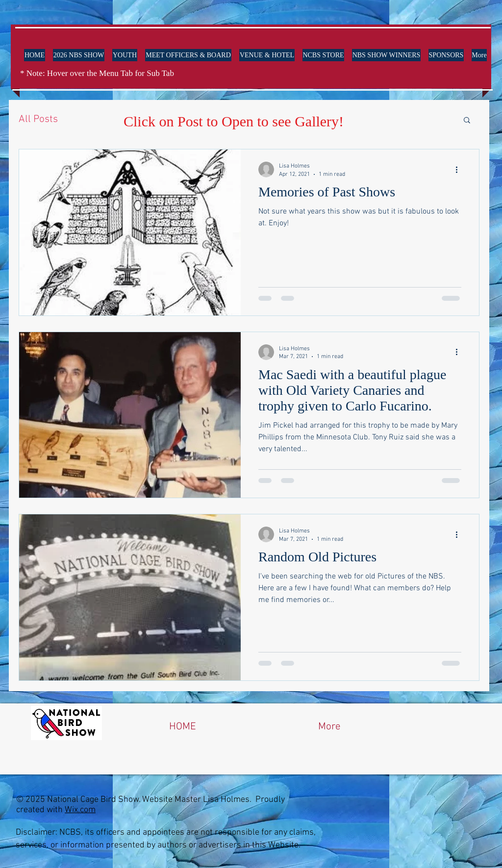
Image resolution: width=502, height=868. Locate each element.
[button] (467, 121)
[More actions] (460, 169)
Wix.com (80, 810)
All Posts (38, 119)
